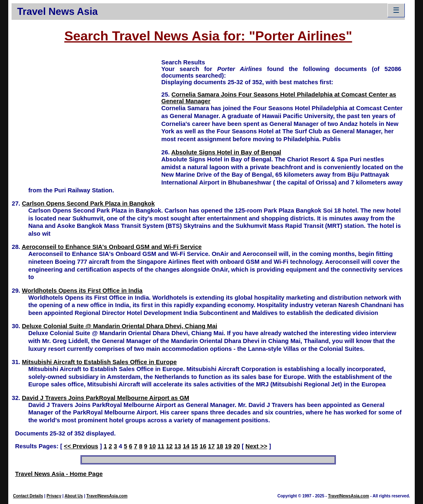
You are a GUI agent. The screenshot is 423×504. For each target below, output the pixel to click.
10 (152, 446)
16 (203, 446)
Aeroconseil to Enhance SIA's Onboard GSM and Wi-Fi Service (112, 247)
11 (161, 446)
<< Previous (81, 446)
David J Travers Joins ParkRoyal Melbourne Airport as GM (106, 398)
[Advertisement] (86, 116)
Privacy (54, 496)
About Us (74, 496)
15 (195, 446)
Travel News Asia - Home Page (59, 474)
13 (178, 446)
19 (228, 446)
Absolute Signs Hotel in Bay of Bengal (226, 152)
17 (211, 446)
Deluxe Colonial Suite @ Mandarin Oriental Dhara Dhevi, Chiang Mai (120, 326)
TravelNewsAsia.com (107, 496)
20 (237, 446)
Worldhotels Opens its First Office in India (82, 291)
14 (186, 446)
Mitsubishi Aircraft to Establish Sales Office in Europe (99, 362)
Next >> (256, 446)
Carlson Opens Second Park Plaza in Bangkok (88, 203)
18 (220, 446)
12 (169, 446)
